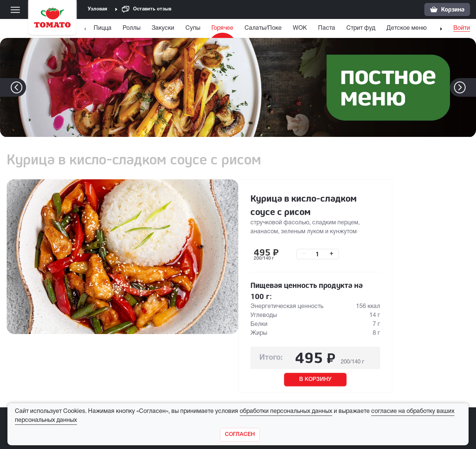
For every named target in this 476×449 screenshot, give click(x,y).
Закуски (163, 28)
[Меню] (15, 10)
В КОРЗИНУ (315, 379)
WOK (300, 28)
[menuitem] (103, 30)
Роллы (132, 28)
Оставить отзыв (147, 9)
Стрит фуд (361, 28)
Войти (462, 28)
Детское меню (407, 28)
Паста (327, 28)
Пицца (103, 28)
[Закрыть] (240, 435)
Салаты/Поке (263, 28)
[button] (471, 87)
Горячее (222, 28)
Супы (193, 28)
